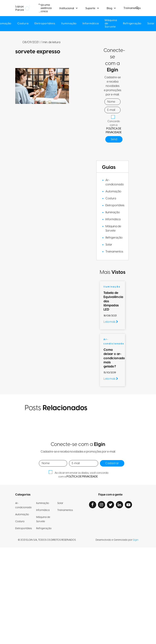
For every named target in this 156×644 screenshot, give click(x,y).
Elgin (136, 540)
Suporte (90, 8)
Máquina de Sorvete (111, 24)
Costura (23, 24)
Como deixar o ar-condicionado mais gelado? (114, 358)
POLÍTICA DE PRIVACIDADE (114, 131)
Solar (109, 245)
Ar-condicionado (115, 182)
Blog (109, 8)
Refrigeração (132, 24)
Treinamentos (114, 252)
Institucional (67, 8)
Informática (91, 24)
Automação (113, 191)
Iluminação (69, 24)
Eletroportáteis (45, 24)
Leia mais (111, 322)
